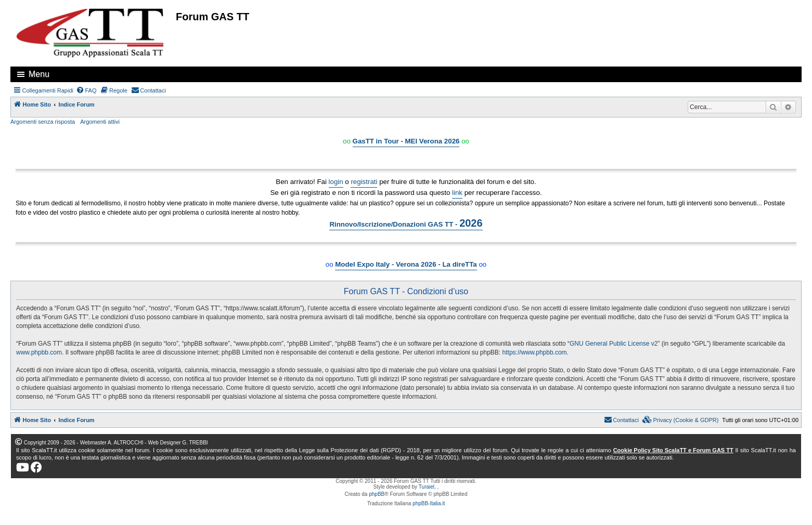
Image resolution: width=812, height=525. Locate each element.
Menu (39, 74)
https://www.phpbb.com (535, 352)
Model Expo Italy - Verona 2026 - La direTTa (406, 264)
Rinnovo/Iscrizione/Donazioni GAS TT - (406, 223)
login (336, 182)
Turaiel (427, 487)
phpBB (377, 494)
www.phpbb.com (39, 352)
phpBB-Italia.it (429, 503)
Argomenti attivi (100, 122)
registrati (364, 182)
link (457, 193)
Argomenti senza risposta (43, 122)
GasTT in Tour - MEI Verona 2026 (406, 141)
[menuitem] (86, 90)
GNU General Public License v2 (614, 344)
